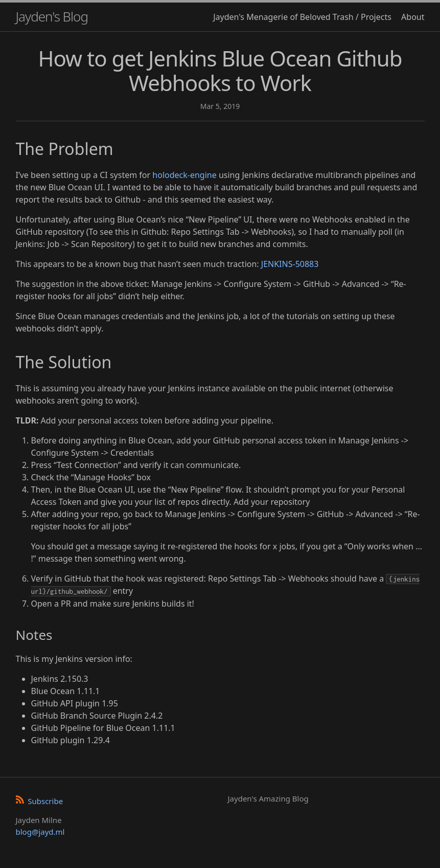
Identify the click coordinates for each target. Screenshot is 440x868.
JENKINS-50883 (290, 264)
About (413, 17)
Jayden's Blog (52, 16)
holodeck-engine (184, 175)
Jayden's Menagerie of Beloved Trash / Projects (302, 17)
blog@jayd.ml (40, 832)
